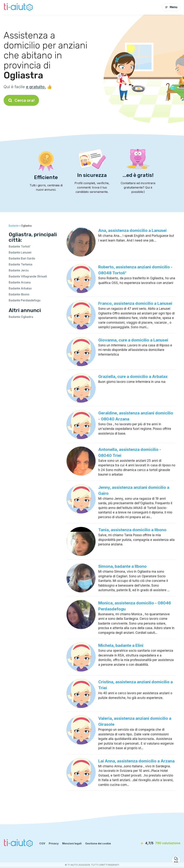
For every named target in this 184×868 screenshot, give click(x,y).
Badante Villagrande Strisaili (28, 276)
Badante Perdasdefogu (25, 300)
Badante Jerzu (19, 270)
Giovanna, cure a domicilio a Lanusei (133, 340)
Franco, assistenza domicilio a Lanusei (135, 303)
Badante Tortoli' (20, 246)
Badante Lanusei (20, 252)
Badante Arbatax (20, 288)
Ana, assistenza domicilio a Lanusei (132, 230)
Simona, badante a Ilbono (122, 566)
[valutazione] (160, 843)
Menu (171, 7)
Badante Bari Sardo (22, 258)
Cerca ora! (21, 100)
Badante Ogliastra (21, 317)
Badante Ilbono (19, 294)
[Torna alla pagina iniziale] (19, 7)
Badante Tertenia (20, 264)
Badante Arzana (20, 282)
